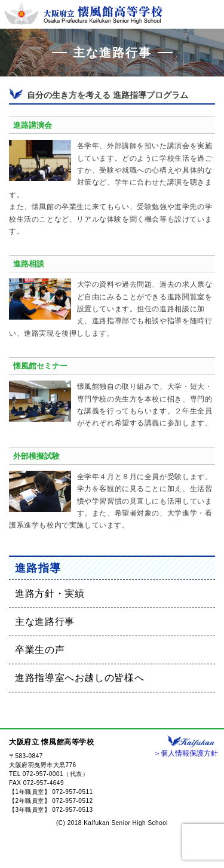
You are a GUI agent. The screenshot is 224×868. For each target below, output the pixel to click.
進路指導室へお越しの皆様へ (79, 678)
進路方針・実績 (50, 594)
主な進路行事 (45, 622)
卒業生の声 (40, 650)
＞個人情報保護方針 (186, 753)
